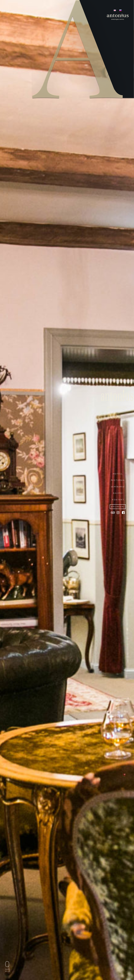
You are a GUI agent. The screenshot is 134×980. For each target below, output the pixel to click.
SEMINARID (118, 487)
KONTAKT (118, 500)
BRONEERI (118, 507)
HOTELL (118, 474)
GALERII (118, 493)
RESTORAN (118, 480)
